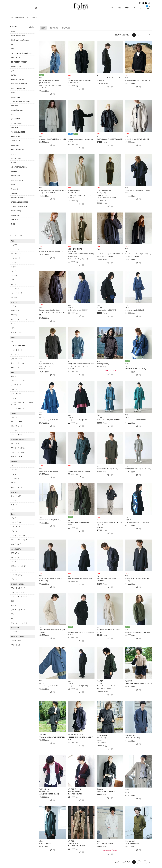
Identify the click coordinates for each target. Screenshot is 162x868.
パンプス (14, 470)
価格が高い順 (66, 28)
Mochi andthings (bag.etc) (20, 40)
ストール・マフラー (18, 592)
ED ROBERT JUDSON (19, 62)
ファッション (16, 645)
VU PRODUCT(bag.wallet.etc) (22, 53)
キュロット (15, 398)
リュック (14, 531)
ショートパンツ (17, 389)
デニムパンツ (16, 394)
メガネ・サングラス (18, 610)
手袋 (13, 614)
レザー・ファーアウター (20, 319)
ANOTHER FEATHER (19, 167)
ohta (13, 115)
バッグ (14, 518)
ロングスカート (17, 426)
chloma (14, 154)
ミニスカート (16, 430)
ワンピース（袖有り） (19, 448)
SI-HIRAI (14, 193)
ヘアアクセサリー (18, 575)
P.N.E (13, 224)
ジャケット (15, 311)
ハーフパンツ (16, 385)
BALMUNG (15, 145)
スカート (14, 417)
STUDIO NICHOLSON (19, 206)
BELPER (14, 171)
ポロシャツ (15, 275)
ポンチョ (14, 297)
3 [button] (145, 35)
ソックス (14, 500)
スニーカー (15, 478)
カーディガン (16, 271)
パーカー (14, 284)
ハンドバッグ (16, 544)
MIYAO (14, 93)
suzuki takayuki (17, 123)
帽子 (13, 601)
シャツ (14, 267)
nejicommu (15, 106)
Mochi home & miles (18, 36)
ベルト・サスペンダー (19, 597)
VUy (13, 49)
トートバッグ (16, 527)
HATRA (14, 75)
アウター (14, 306)
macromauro (16, 97)
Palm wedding (16, 211)
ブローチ (14, 579)
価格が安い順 (54, 28)
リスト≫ (32, 27)
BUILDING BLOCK (18, 150)
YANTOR (14, 128)
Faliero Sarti (15, 176)
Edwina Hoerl (16, 66)
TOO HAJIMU (16, 141)
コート (14, 341)
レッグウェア (16, 496)
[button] (150, 35)
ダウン (14, 328)
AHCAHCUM (16, 58)
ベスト (14, 280)
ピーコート (15, 354)
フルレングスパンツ (18, 381)
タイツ (14, 509)
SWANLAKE (16, 215)
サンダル (14, 474)
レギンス (14, 505)
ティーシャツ (16, 249)
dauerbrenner (16, 158)
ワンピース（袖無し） (19, 452)
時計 (13, 619)
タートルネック (17, 293)
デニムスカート (17, 435)
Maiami (14, 185)
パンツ (14, 376)
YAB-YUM (15, 220)
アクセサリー (16, 553)
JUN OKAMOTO (17, 180)
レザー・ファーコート (19, 363)
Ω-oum (14, 163)
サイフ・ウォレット (18, 535)
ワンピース (15, 443)
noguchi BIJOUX (17, 110)
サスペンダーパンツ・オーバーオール (22, 403)
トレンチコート (17, 350)
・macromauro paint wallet (21, 101)
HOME (12, 17)
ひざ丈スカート (17, 422)
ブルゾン (14, 315)
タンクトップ (16, 254)
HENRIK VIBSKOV (18, 198)
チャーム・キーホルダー (20, 623)
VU (12, 44)
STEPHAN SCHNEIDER (20, 202)
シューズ (14, 465)
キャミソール (16, 258)
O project (14, 189)
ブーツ (14, 483)
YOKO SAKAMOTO (18, 132)
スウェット (15, 289)
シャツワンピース (18, 457)
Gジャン (14, 324)
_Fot (13, 71)
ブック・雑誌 (16, 640)
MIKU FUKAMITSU (18, 88)
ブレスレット (16, 570)
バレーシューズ (17, 487)
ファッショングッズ (18, 588)
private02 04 (16, 119)
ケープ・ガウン (17, 332)
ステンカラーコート (18, 346)
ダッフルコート (17, 359)
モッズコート (16, 367)
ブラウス (14, 262)
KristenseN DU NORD (19, 84)
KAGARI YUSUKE (18, 79)
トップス (14, 245)
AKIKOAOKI (16, 136)
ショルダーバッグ (18, 522)
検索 (36, 9)
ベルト (14, 605)
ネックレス (15, 557)
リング (14, 562)
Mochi (13, 31)
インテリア (15, 632)
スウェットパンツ (18, 408)
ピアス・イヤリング (18, 566)
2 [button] (139, 35)
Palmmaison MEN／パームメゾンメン (24, 17)
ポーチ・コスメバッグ (19, 540)
